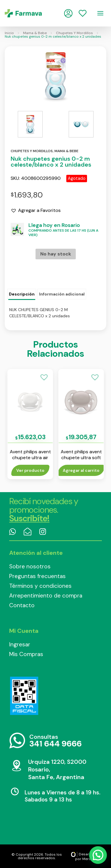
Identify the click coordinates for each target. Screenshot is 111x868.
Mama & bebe (66, 151)
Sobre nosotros (30, 566)
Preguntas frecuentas (37, 576)
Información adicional (62, 294)
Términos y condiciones (40, 586)
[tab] (22, 294)
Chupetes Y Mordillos (74, 33)
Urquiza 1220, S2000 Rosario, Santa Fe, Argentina (57, 769)
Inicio (9, 33)
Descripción (22, 294)
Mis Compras (26, 654)
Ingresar (20, 644)
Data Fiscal (24, 696)
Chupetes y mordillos (32, 151)
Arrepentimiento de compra (46, 596)
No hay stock (56, 254)
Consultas (55, 741)
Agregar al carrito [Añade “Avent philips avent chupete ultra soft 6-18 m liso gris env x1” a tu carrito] (81, 470)
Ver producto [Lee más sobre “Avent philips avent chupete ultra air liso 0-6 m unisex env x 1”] (30, 470)
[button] (36, 210)
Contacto (22, 605)
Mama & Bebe (35, 33)
